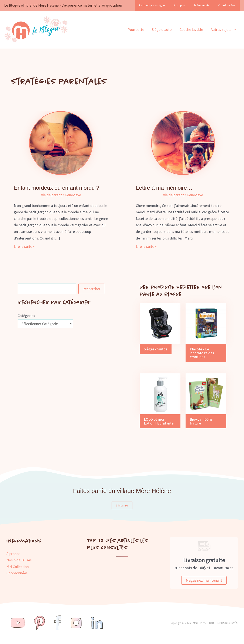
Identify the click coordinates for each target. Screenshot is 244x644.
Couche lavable (191, 29)
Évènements (202, 5)
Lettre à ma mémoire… (164, 188)
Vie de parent (51, 195)
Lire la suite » (24, 247)
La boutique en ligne (152, 5)
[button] (234, 30)
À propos (179, 5)
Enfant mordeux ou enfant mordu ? (57, 188)
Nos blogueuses (19, 560)
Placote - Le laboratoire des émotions (202, 353)
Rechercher (91, 289)
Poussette (136, 29)
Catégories (26, 316)
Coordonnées (227, 5)
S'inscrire (122, 505)
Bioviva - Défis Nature (201, 421)
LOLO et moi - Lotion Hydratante (159, 421)
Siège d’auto (162, 29)
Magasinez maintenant (204, 580)
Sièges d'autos (156, 349)
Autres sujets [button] (223, 30)
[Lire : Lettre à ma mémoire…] (183, 143)
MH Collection (18, 567)
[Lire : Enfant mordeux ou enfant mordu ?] (61, 143)
